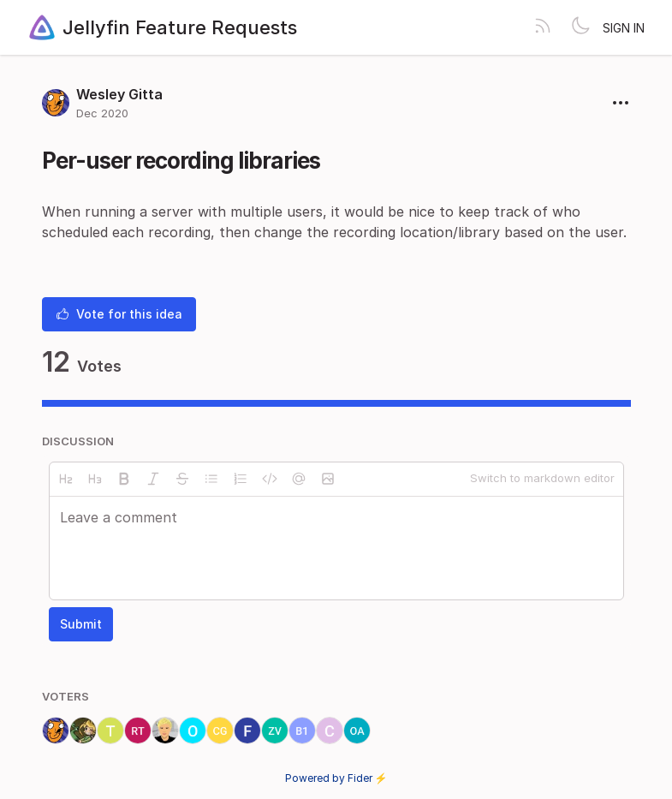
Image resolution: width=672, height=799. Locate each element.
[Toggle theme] (580, 27)
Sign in (624, 28)
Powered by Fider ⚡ (336, 778)
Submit (81, 624)
